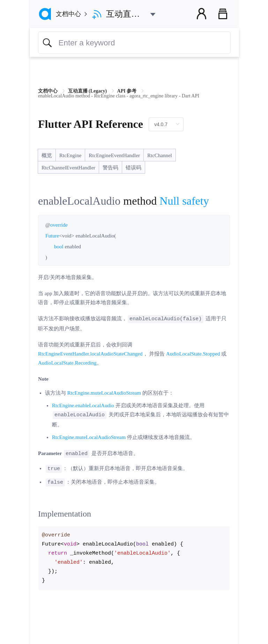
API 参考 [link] (128, 91)
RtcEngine (70, 155)
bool (59, 247)
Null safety (184, 201)
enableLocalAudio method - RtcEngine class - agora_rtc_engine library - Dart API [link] (119, 96)
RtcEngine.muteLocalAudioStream (104, 393)
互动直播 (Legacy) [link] (88, 91)
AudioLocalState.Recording (67, 363)
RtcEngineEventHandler (114, 155)
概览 (47, 155)
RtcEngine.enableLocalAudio (83, 405)
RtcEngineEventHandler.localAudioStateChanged (90, 353)
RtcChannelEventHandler (68, 168)
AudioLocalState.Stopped (193, 353)
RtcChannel (160, 155)
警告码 (110, 168)
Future (52, 236)
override (59, 225)
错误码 (133, 168)
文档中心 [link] (49, 91)
